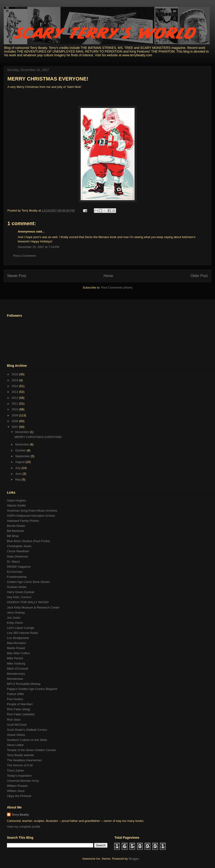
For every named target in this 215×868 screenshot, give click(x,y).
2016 (15, 374)
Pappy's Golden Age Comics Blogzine (32, 689)
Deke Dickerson (18, 556)
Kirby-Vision (15, 623)
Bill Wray (13, 536)
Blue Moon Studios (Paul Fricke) (28, 541)
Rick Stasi (14, 720)
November (23, 444)
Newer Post (17, 276)
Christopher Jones (19, 546)
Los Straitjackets (18, 638)
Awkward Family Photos (23, 521)
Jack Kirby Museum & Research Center (33, 607)
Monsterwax (15, 679)
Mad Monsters (16, 643)
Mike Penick (15, 658)
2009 (15, 415)
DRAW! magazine (19, 567)
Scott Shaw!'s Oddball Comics (27, 730)
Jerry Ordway (16, 613)
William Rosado (17, 786)
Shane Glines (16, 735)
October (21, 450)
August (20, 462)
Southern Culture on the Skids (27, 740)
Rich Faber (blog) (18, 709)
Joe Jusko (14, 618)
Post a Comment (24, 256)
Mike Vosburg (16, 664)
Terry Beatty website (20, 755)
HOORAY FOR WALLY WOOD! (28, 602)
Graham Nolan (17, 587)
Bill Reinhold (15, 531)
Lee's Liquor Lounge (20, 628)
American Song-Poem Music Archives (32, 511)
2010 (15, 409)
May (18, 479)
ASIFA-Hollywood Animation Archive (31, 516)
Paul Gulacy (15, 699)
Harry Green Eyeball (21, 592)
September (23, 456)
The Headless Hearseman (24, 760)
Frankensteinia (17, 577)
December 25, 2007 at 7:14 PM (38, 247)
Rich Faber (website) (21, 714)
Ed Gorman (15, 572)
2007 (15, 427)
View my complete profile (24, 827)
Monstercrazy (16, 674)
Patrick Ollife (15, 694)
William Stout (16, 791)
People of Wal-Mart (20, 704)
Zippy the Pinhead (19, 796)
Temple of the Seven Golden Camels (31, 750)
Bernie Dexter (16, 526)
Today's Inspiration (19, 776)
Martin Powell (16, 648)
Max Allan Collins (18, 653)
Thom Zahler (15, 771)
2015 (15, 380)
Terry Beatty (20, 815)
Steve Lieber (15, 745)
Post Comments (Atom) (117, 288)
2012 (15, 398)
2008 (15, 421)
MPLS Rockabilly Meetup (24, 684)
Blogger (134, 859)
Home (108, 276)
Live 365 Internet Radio (22, 633)
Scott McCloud (17, 725)
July (18, 468)
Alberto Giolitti (16, 506)
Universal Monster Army (23, 781)
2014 (15, 386)
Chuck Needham (18, 551)
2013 (15, 392)
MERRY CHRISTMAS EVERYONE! (48, 79)
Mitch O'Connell (17, 669)
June (19, 474)
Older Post (199, 276)
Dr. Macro (13, 562)
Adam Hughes (16, 500)
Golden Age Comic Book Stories (28, 582)
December (23, 432)
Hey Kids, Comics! (19, 597)
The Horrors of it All (20, 765)
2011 (15, 404)
